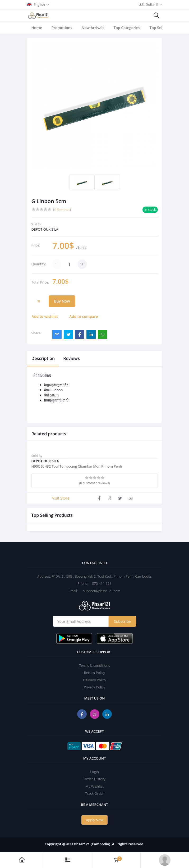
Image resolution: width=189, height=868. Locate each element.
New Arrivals (93, 28)
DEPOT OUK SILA (45, 229)
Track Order (94, 793)
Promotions (62, 28)
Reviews (72, 358)
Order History (94, 779)
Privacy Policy (94, 687)
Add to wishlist (45, 316)
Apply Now (94, 820)
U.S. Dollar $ (148, 4)
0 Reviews (62, 209)
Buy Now (62, 301)
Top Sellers (159, 28)
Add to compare (84, 316)
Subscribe (122, 621)
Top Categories (127, 28)
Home (37, 28)
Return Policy (95, 673)
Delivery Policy (94, 680)
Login (94, 772)
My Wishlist (94, 786)
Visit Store (61, 498)
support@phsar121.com (100, 591)
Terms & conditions (94, 665)
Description (43, 358)
